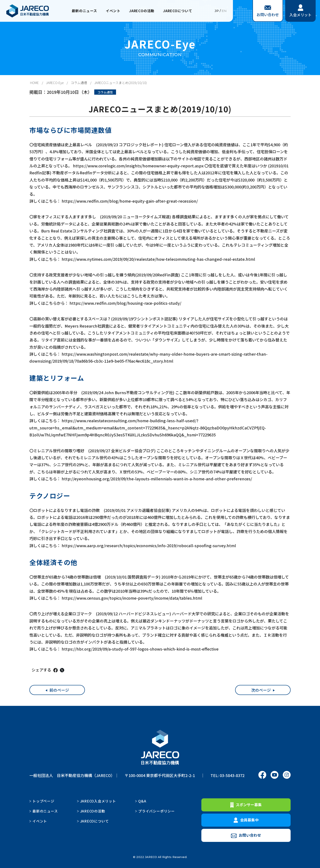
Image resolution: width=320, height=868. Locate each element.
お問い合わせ (268, 11)
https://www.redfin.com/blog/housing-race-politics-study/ (125, 303)
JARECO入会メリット (98, 801)
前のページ (59, 690)
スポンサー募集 (246, 805)
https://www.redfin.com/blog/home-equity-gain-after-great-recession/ (130, 201)
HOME (34, 83)
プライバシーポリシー (157, 811)
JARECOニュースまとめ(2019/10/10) (120, 83)
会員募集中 (246, 820)
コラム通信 (79, 83)
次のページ (261, 690)
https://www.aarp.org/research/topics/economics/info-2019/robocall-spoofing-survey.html (149, 545)
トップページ (43, 801)
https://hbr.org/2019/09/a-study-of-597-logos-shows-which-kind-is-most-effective (140, 649)
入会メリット (300, 11)
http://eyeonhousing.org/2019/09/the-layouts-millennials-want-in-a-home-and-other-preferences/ (157, 479)
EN (224, 11)
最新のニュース (80, 11)
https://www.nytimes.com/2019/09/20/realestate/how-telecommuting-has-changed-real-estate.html (158, 259)
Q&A (142, 801)
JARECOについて (182, 11)
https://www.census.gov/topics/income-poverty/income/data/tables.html (132, 598)
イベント (111, 11)
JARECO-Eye (55, 83)
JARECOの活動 (142, 11)
